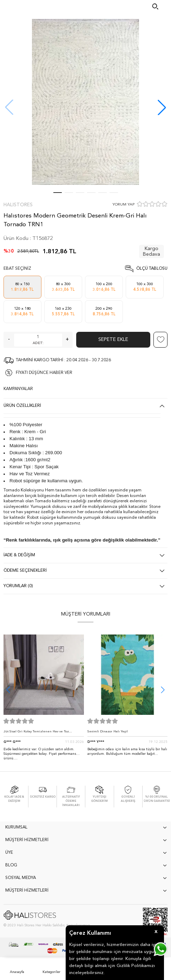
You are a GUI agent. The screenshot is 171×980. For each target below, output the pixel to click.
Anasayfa (17, 972)
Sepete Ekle (113, 340)
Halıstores (18, 205)
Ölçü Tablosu (152, 269)
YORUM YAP (123, 205)
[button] (162, 107)
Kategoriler (51, 972)
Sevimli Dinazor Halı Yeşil (108, 731)
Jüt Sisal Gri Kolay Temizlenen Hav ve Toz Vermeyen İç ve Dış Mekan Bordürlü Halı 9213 (40, 733)
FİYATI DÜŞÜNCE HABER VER (44, 373)
